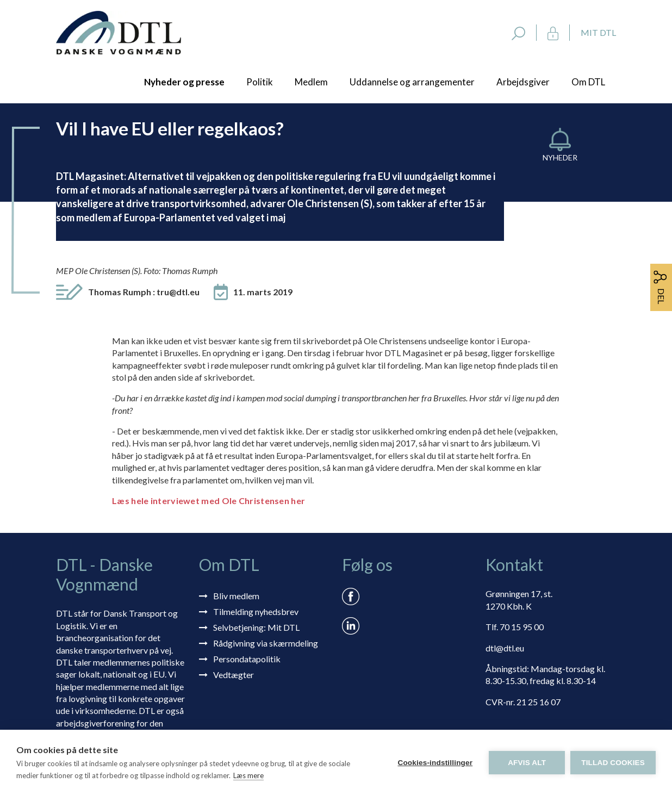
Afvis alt (527, 763)
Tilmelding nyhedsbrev (256, 611)
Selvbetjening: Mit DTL (256, 627)
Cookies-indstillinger (435, 763)
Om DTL (588, 82)
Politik (260, 82)
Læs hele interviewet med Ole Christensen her (209, 501)
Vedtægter (234, 675)
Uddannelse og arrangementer (412, 82)
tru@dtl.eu (178, 292)
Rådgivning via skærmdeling (266, 643)
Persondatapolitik (247, 659)
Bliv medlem (236, 596)
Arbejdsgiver (523, 82)
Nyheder (560, 157)
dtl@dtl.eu (505, 648)
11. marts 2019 (263, 292)
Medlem (311, 82)
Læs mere (248, 775)
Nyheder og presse (184, 82)
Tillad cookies (613, 763)
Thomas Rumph (144, 292)
